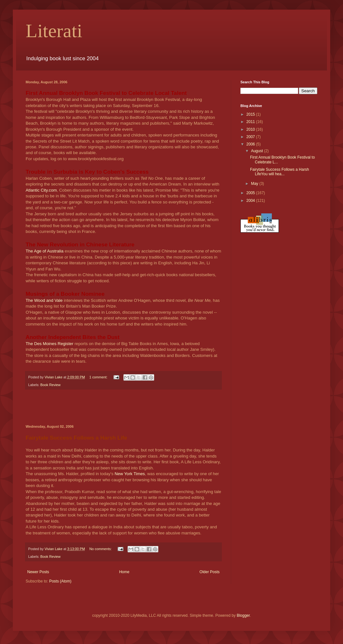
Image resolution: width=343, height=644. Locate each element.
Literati (54, 31)
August (258, 151)
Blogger (243, 615)
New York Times (130, 474)
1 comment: (99, 377)
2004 (251, 201)
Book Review (50, 385)
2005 (251, 193)
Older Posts (209, 572)
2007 (251, 137)
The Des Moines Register (50, 344)
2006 (251, 144)
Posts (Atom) (60, 581)
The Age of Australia (45, 251)
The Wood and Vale (45, 300)
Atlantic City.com (41, 190)
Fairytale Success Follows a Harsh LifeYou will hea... (280, 172)
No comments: (101, 549)
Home (124, 572)
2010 (251, 129)
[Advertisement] (123, 407)
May (255, 184)
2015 (251, 114)
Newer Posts (38, 572)
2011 (251, 122)
